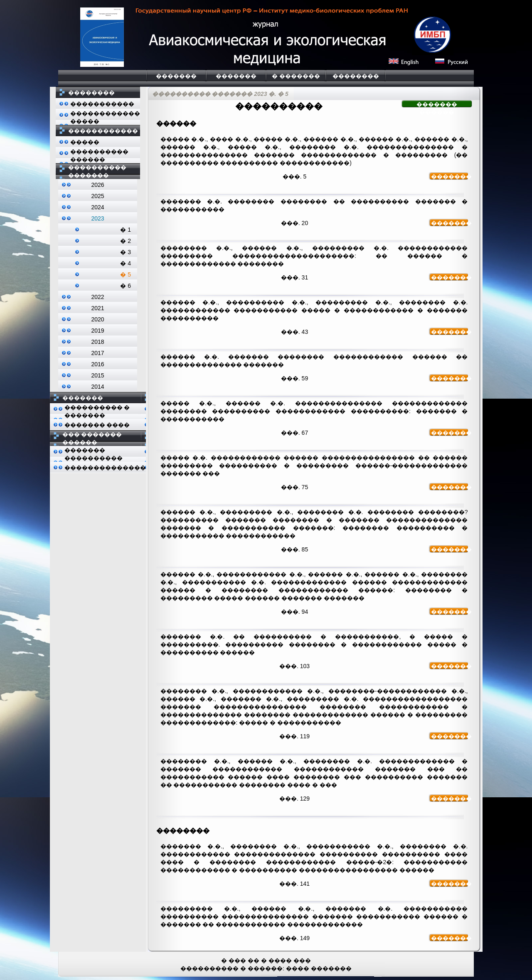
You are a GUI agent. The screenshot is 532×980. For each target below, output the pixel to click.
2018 (97, 342)
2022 (97, 297)
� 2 (126, 241)
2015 (97, 375)
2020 (97, 319)
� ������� (296, 76)
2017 (97, 353)
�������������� (105, 468)
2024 (97, 207)
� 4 (126, 263)
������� (176, 76)
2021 (97, 308)
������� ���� (97, 425)
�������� (356, 76)
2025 (97, 196)
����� (85, 142)
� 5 (126, 274)
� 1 (126, 230)
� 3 (126, 252)
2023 (97, 218)
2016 (97, 364)
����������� (102, 104)
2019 (97, 331)
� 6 (126, 286)
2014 (97, 387)
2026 (97, 185)
